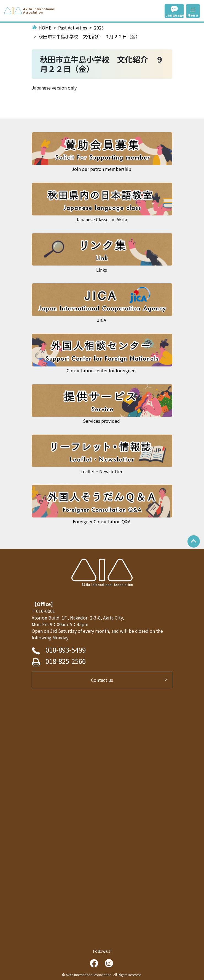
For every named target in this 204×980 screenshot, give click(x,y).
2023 (99, 28)
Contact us (104, 680)
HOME (45, 28)
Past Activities (73, 28)
